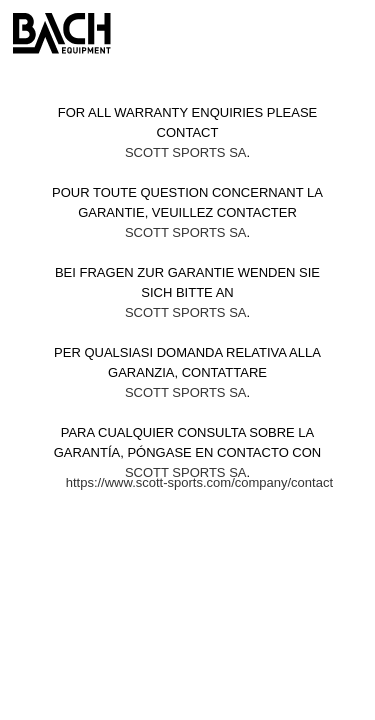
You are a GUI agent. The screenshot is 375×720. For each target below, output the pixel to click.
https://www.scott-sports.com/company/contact (199, 482)
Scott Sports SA (186, 152)
